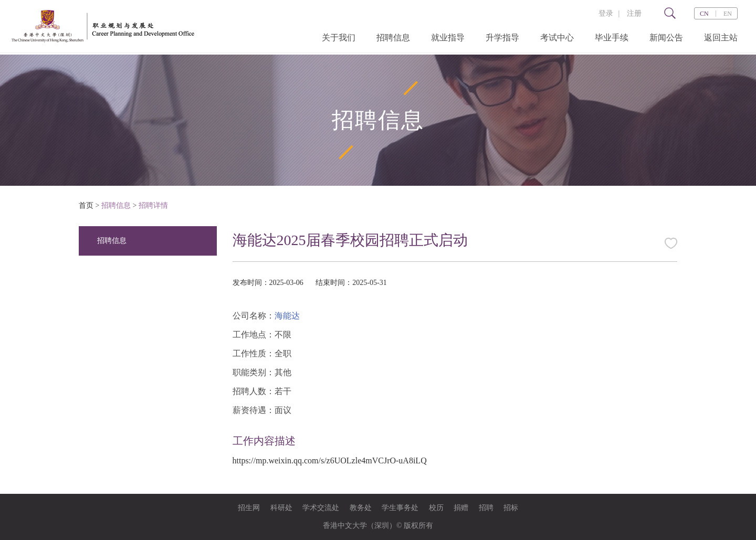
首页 (86, 205)
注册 (634, 13)
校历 (436, 508)
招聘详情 (153, 205)
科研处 (281, 508)
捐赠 (461, 508)
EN (728, 14)
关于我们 (339, 38)
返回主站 (721, 38)
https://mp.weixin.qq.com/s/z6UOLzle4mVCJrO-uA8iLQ (330, 460)
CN (704, 14)
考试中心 (557, 38)
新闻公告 (666, 38)
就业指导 (448, 38)
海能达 (287, 316)
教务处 (361, 508)
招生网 (249, 508)
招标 (511, 508)
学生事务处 (400, 508)
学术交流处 (321, 508)
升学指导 (502, 38)
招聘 (486, 508)
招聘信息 (393, 38)
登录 (606, 13)
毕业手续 (612, 38)
